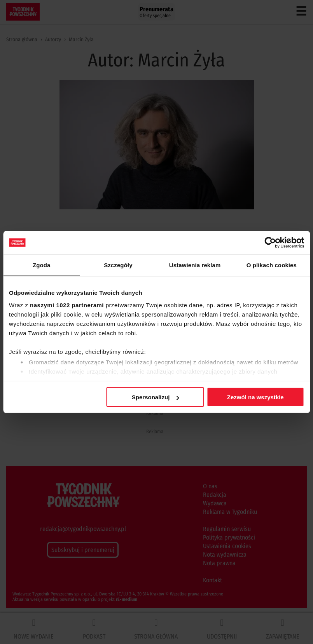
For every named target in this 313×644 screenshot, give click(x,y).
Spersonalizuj (156, 397)
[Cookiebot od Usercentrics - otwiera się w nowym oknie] (270, 243)
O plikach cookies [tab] (272, 265)
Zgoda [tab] (42, 265)
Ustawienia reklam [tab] (195, 265)
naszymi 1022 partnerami (67, 305)
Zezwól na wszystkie (255, 397)
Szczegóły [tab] (118, 265)
